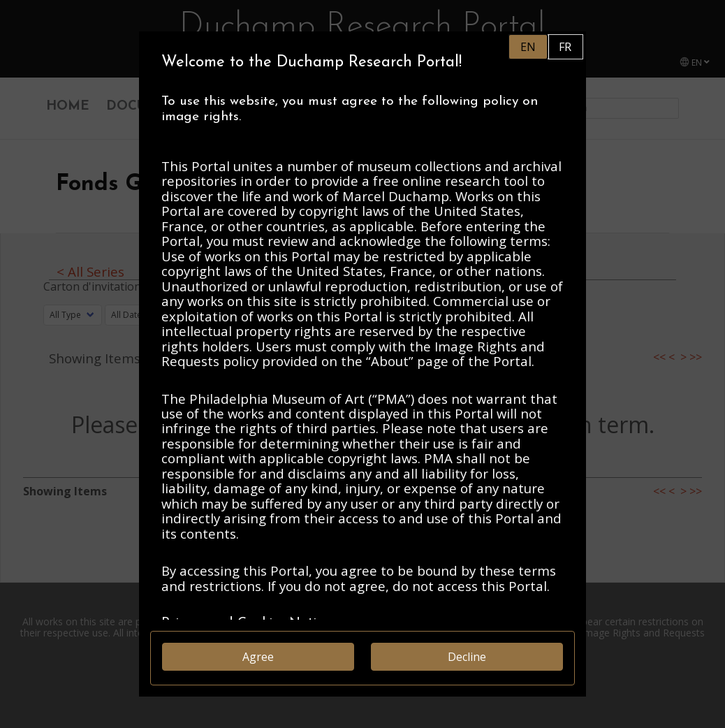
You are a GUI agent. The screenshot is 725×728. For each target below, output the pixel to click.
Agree (258, 657)
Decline (467, 657)
